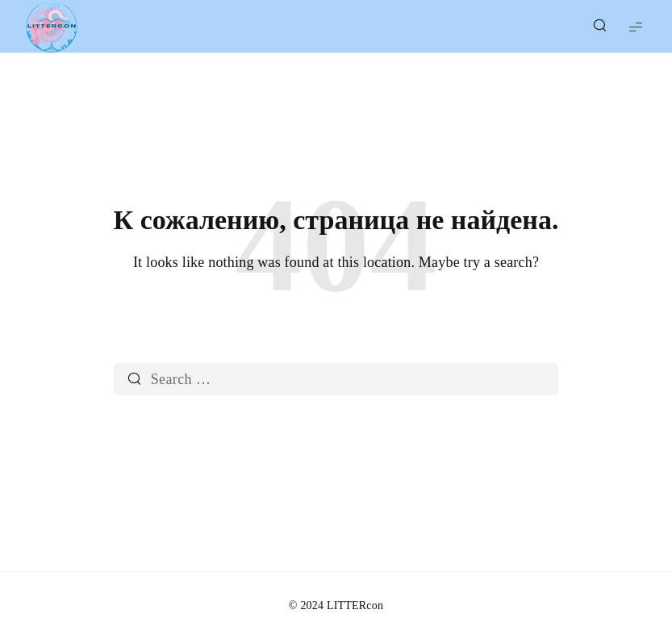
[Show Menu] (636, 26)
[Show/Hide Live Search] (599, 27)
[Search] (134, 379)
